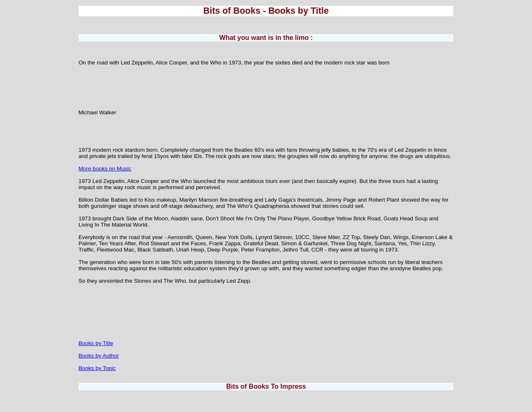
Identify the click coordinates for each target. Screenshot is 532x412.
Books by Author (99, 356)
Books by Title (96, 343)
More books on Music (105, 169)
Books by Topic (97, 368)
